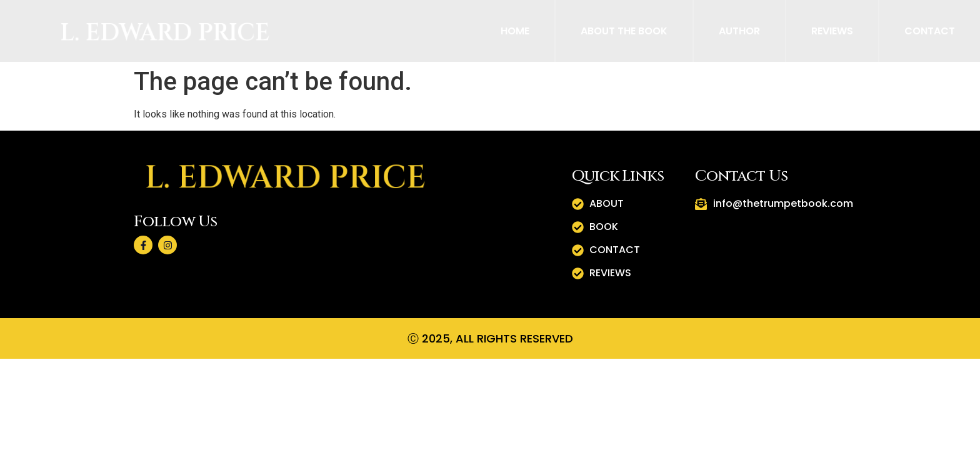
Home (515, 31)
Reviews (832, 31)
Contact (930, 31)
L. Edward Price (165, 32)
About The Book (624, 31)
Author (739, 31)
